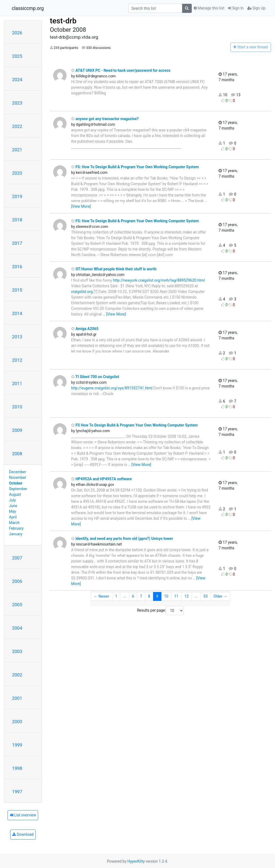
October (16, 483)
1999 (17, 745)
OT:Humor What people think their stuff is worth (114, 269)
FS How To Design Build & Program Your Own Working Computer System (135, 425)
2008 (17, 454)
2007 (17, 558)
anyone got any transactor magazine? (105, 119)
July (12, 500)
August (15, 494)
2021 (17, 150)
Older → (220, 596)
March (15, 523)
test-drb (63, 21)
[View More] (81, 206)
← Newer (102, 596)
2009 (17, 430)
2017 (17, 243)
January (16, 534)
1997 (17, 792)
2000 (17, 722)
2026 (17, 33)
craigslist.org (82, 292)
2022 (17, 126)
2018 (17, 220)
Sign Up (256, 8)
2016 (17, 267)
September (18, 489)
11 (176, 596)
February (16, 528)
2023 (17, 103)
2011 (17, 383)
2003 (17, 651)
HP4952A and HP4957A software (102, 479)
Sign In (236, 8)
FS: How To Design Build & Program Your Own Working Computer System (135, 167)
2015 (17, 290)
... (124, 596)
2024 (17, 80)
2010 (17, 407)
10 (166, 596)
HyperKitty (136, 861)
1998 (17, 768)
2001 (17, 698)
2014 (17, 313)
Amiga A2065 (85, 329)
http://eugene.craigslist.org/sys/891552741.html (112, 388)
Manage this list (209, 8)
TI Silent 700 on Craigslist (95, 377)
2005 (17, 605)
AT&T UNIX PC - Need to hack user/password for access (121, 70)
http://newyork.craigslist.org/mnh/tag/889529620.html (159, 280)
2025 (17, 56)
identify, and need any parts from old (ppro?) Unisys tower (122, 539)
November (18, 478)
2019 (17, 196)
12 (187, 596)
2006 (17, 581)
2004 (17, 628)
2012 (17, 360)
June (13, 506)
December (18, 472)
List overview (23, 815)
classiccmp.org (28, 8)
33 (205, 596)
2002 (17, 675)
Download (23, 834)
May (13, 511)
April (13, 517)
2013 (17, 337)
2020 (17, 173)
